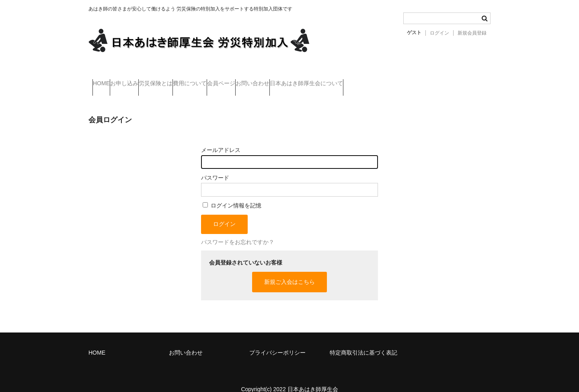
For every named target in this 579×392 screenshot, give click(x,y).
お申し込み (144, 80)
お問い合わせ (337, 80)
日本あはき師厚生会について (407, 80)
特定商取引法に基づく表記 (363, 341)
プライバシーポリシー (277, 341)
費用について (242, 80)
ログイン (439, 33)
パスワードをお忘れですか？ (238, 230)
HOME (105, 80)
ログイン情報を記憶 (232, 194)
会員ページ (289, 80)
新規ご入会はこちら (289, 270)
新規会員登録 (472, 33)
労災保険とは (192, 80)
